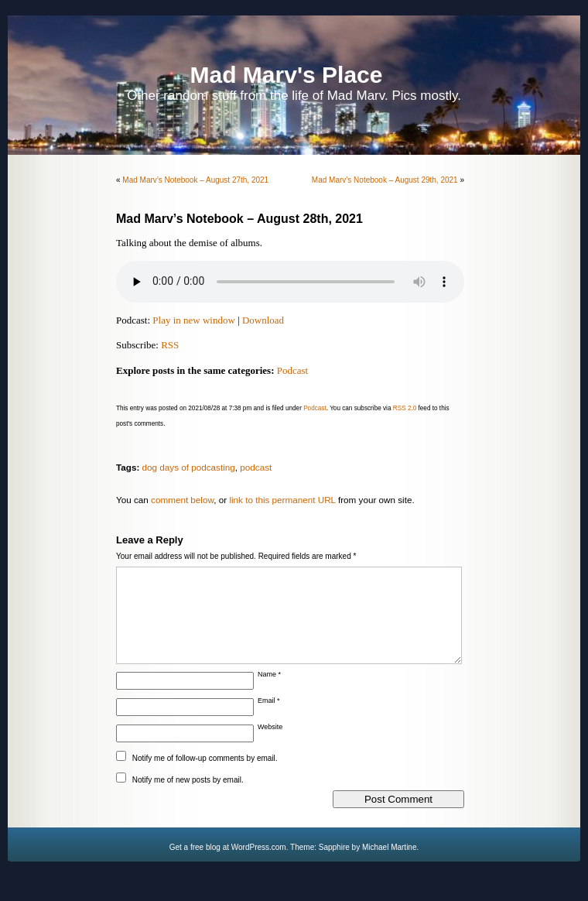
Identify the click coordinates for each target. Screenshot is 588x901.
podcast (256, 467)
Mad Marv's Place (287, 75)
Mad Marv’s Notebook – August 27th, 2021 (195, 180)
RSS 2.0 (405, 408)
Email (269, 719)
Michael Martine (390, 866)
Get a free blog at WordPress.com (228, 866)
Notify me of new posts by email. (188, 798)
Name (269, 693)
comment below (182, 500)
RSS (170, 345)
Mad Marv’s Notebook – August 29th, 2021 (385, 180)
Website (270, 745)
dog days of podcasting (189, 467)
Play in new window (194, 320)
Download (263, 320)
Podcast (292, 370)
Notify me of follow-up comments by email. (205, 777)
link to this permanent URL (282, 500)
